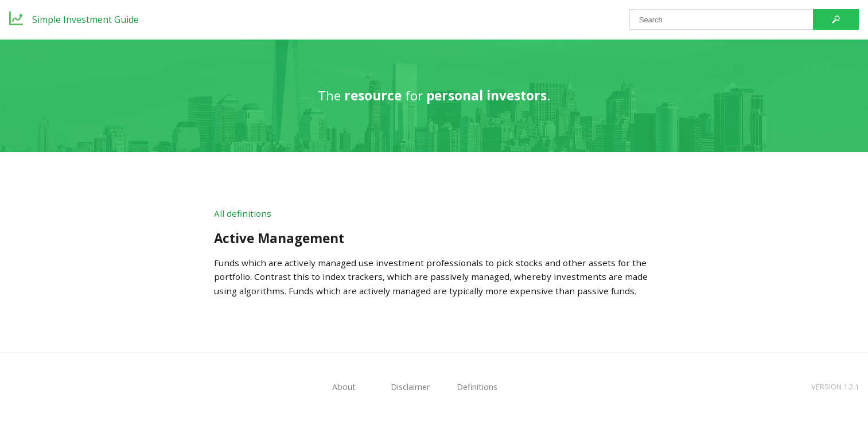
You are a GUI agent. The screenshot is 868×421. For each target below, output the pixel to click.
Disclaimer (410, 387)
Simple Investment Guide (85, 20)
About (344, 387)
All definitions (243, 213)
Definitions (477, 387)
